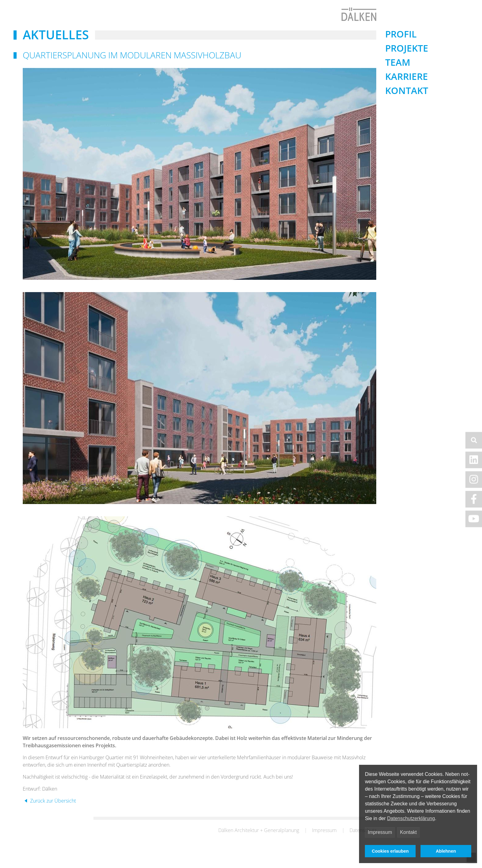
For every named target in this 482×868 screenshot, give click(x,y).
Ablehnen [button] (446, 851)
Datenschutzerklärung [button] (411, 818)
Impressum (380, 832)
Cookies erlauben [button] (390, 851)
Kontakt (408, 832)
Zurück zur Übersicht (52, 813)
